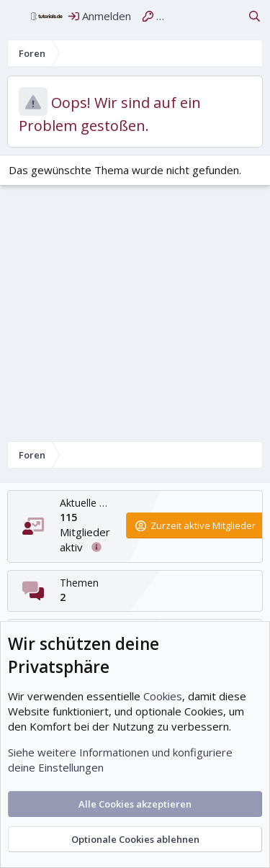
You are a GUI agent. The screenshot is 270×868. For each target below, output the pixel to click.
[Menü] (15, 17)
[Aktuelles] (229, 16)
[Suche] (255, 16)
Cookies (163, 696)
